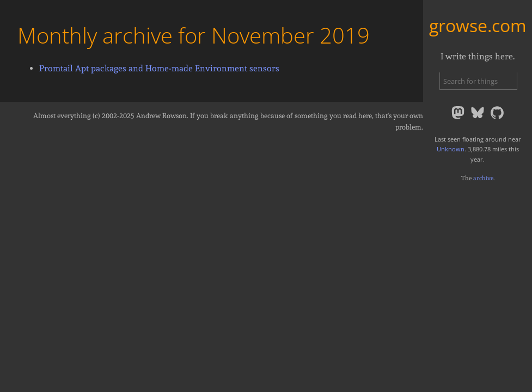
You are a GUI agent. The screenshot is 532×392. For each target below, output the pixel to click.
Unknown (451, 149)
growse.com (478, 25)
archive (483, 178)
